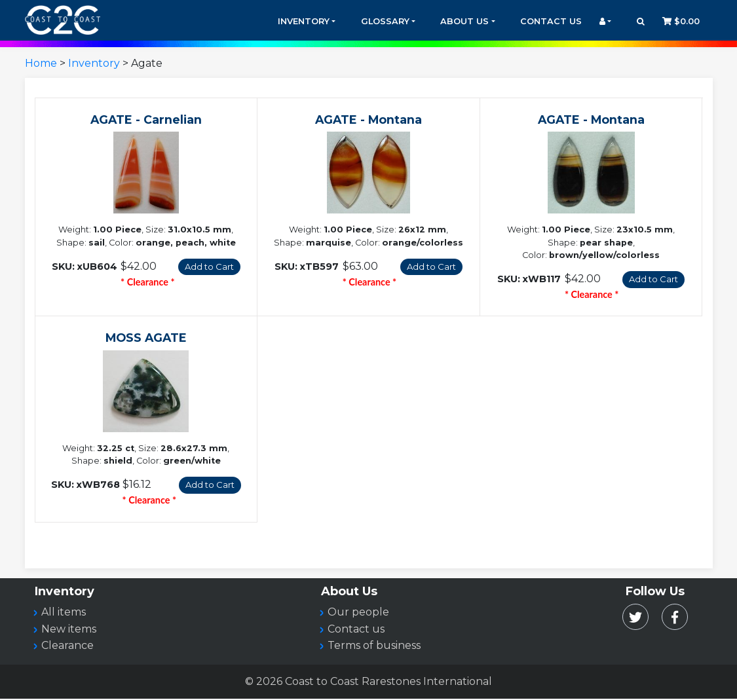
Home (41, 63)
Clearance (67, 647)
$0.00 (681, 21)
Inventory (304, 21)
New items (69, 630)
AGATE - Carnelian (146, 120)
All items (64, 613)
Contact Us (551, 21)
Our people (358, 613)
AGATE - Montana (368, 120)
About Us (464, 21)
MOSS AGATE (146, 338)
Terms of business (374, 647)
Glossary (385, 21)
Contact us (356, 630)
